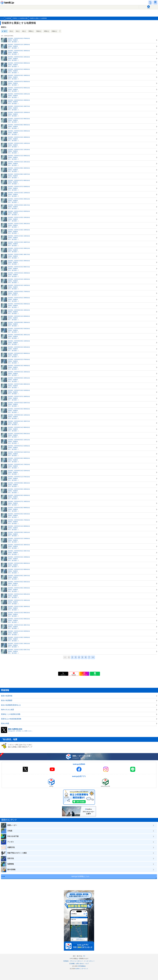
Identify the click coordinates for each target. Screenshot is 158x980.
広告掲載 (72, 964)
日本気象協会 (82, 966)
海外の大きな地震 (7, 710)
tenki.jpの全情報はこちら (81, 876)
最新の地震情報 (7, 696)
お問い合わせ (80, 964)
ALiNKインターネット (82, 969)
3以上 (18, 31)
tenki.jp (8, 3)
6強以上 (54, 31)
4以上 (24, 31)
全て (5, 31)
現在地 (149, 8)
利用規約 (66, 961)
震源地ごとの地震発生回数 (11, 714)
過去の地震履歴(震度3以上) (11, 705)
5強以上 (39, 31)
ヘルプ (87, 964)
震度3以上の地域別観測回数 (11, 719)
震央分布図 (5, 723)
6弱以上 (47, 31)
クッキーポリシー (89, 961)
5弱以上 (31, 31)
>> (93, 657)
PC (84, 956)
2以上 (11, 31)
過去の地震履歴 (7, 700)
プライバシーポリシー (76, 961)
